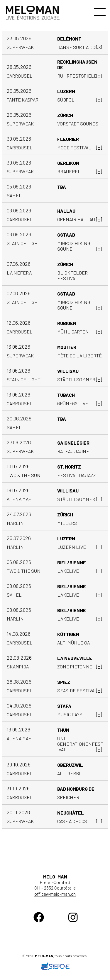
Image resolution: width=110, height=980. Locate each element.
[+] (99, 47)
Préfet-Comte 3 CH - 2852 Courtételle (55, 882)
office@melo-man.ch (55, 894)
